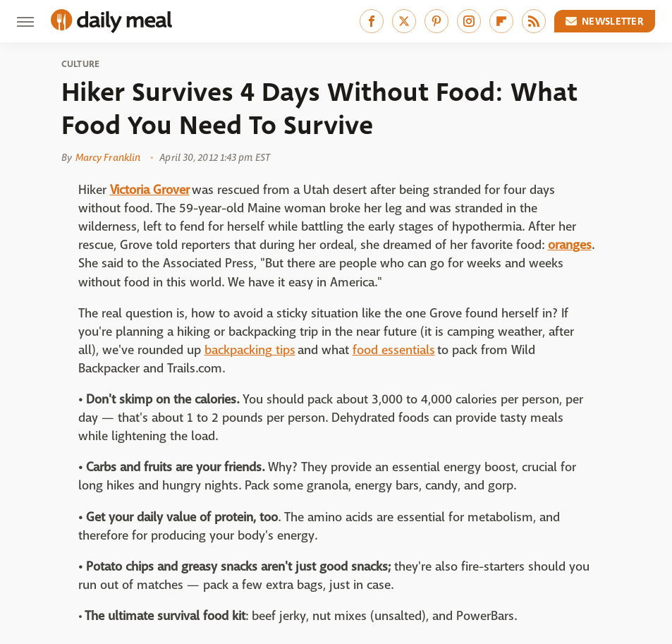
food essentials (394, 350)
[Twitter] (404, 21)
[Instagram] (469, 21)
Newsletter (605, 21)
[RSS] (534, 21)
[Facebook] (372, 21)
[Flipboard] (501, 21)
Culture (81, 64)
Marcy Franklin (108, 157)
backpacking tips (250, 350)
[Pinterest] (436, 21)
